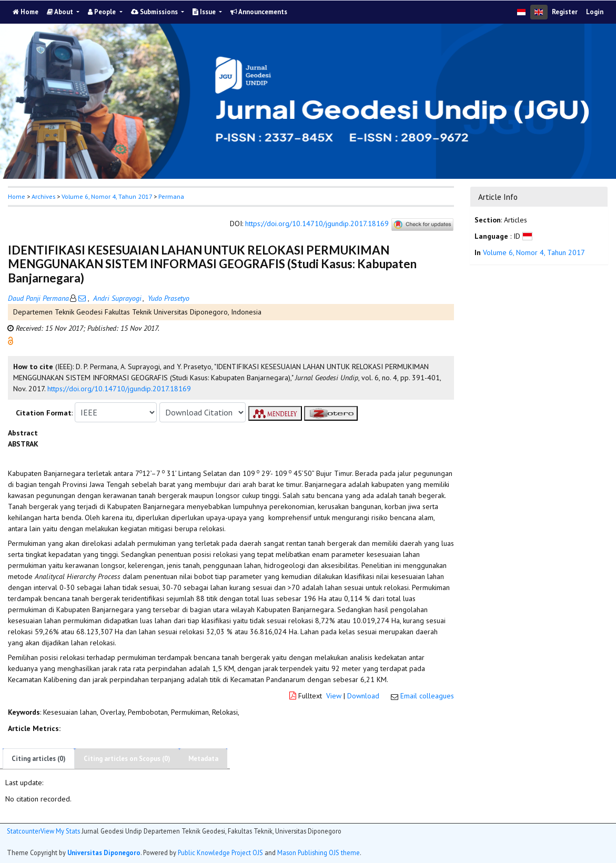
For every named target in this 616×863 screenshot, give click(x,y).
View (334, 696)
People (103, 12)
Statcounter (24, 831)
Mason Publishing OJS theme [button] (319, 852)
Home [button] (17, 196)
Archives (43, 196)
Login (595, 12)
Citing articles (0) (39, 759)
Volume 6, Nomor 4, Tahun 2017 (107, 196)
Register (565, 12)
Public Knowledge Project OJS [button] (220, 852)
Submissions (155, 12)
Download (363, 696)
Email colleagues (427, 696)
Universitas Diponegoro (104, 852)
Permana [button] (171, 196)
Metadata (203, 759)
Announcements (259, 12)
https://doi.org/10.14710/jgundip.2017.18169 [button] (119, 389)
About (61, 12)
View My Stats (60, 831)
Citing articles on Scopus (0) (127, 759)
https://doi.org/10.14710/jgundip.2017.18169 (317, 224)
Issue (205, 12)
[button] (11, 340)
